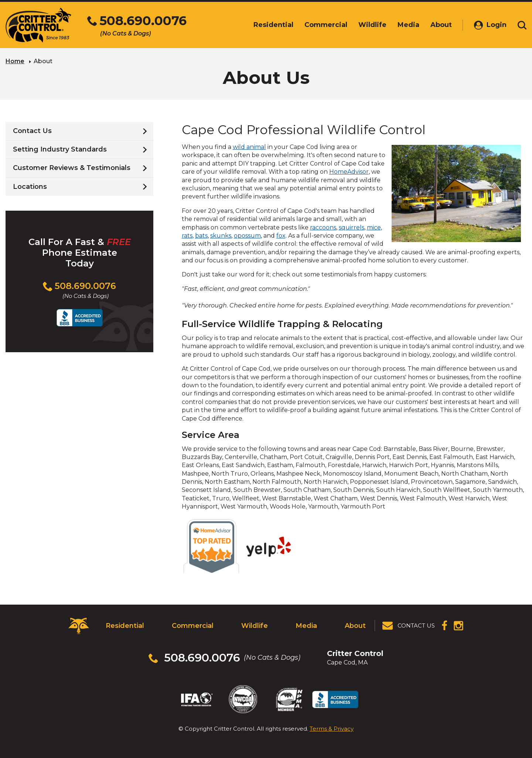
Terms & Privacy (332, 728)
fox (281, 236)
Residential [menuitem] (273, 25)
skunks (221, 236)
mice (374, 227)
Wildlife (255, 626)
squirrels (352, 227)
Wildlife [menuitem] (372, 25)
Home (15, 61)
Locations (30, 187)
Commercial (193, 626)
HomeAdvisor (349, 172)
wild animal (249, 147)
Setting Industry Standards (60, 149)
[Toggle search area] (522, 25)
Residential (125, 626)
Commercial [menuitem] (326, 25)
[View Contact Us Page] (409, 626)
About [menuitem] (441, 25)
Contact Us (32, 131)
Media (306, 626)
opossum (247, 236)
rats (187, 236)
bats (201, 236)
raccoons (323, 227)
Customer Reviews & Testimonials (72, 168)
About (355, 626)
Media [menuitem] (408, 25)
